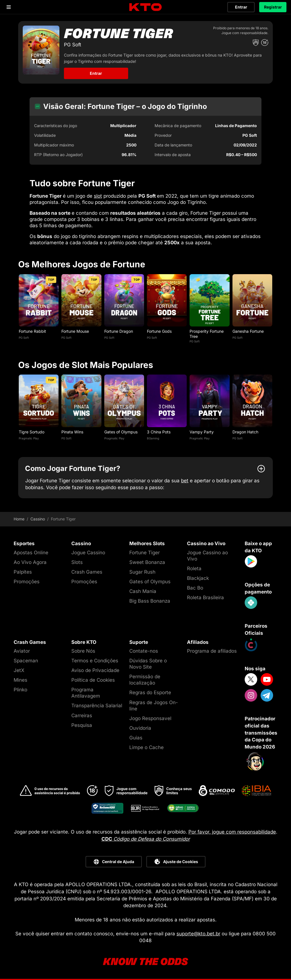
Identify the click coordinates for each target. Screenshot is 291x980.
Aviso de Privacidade (95, 670)
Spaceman (26, 661)
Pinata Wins (72, 432)
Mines (20, 680)
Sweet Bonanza (147, 562)
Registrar (273, 7)
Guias (136, 738)
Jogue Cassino (88, 553)
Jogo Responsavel (150, 718)
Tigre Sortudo (32, 432)
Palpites (23, 572)
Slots (77, 562)
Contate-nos (144, 651)
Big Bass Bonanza (150, 601)
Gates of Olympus (121, 432)
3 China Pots (159, 432)
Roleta (194, 568)
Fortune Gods (159, 331)
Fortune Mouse (75, 331)
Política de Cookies (93, 680)
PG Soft (24, 338)
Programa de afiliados (212, 651)
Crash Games (87, 572)
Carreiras (82, 716)
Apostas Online (31, 553)
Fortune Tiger (145, 553)
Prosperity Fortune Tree (207, 334)
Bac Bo (195, 588)
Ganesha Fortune (248, 331)
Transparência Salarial (97, 706)
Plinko (20, 690)
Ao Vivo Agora (30, 562)
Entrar (241, 7)
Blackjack (198, 578)
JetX (19, 670)
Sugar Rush (142, 572)
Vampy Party (202, 432)
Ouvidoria (140, 728)
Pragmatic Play (29, 438)
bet (185, 481)
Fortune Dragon (119, 331)
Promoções (27, 582)
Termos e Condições (95, 661)
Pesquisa (82, 725)
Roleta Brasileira (205, 597)
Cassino (38, 519)
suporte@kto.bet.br (198, 934)
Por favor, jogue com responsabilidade (232, 832)
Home (19, 519)
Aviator (22, 651)
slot (98, 196)
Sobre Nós (83, 651)
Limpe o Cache (146, 747)
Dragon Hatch (245, 432)
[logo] (145, 7)
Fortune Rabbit (32, 331)
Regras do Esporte (150, 692)
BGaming (153, 438)
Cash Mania (143, 591)
